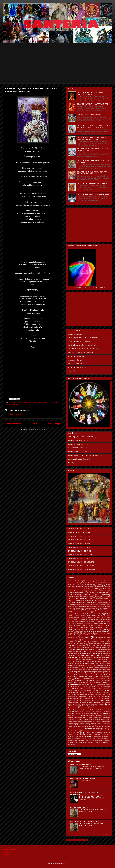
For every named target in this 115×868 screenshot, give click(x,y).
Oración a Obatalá (22, 402)
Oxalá (92, 679)
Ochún (81, 633)
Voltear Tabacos (85, 740)
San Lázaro (82, 696)
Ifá (77, 622)
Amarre (99, 585)
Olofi (102, 633)
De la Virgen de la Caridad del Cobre (81, 437)
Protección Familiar (88, 685)
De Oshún (71, 433)
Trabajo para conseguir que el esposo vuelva (85, 716)
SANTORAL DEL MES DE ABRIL (79, 540)
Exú (98, 616)
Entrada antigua (54, 424)
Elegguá (104, 614)
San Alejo (94, 687)
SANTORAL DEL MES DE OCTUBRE (81, 562)
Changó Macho (87, 599)
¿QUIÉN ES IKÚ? (85, 780)
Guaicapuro (73, 620)
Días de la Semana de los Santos (81, 612)
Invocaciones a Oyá (104, 622)
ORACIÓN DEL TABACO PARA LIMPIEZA (92, 184)
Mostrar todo (107, 834)
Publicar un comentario (15, 414)
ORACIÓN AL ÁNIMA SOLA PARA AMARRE (93, 104)
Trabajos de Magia (93, 729)
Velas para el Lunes (75, 360)
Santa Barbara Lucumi (91, 700)
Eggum (72, 614)
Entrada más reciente (13, 424)
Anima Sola (104, 591)
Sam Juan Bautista (83, 687)
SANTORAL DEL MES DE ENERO (80, 529)
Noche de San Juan (81, 631)
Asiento (87, 593)
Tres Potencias (80, 735)
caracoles (98, 742)
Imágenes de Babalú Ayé (77, 441)
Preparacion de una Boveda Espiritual (94, 683)
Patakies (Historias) (82, 681)
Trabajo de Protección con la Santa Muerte (87, 710)
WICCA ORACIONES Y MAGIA (81, 765)
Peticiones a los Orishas (100, 681)
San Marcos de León (97, 696)
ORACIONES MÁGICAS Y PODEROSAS (85, 822)
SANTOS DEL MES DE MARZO (79, 536)
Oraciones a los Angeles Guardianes (95, 640)
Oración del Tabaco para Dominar (79, 673)
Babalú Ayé (103, 593)
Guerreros (83, 620)
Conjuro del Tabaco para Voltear (90, 608)
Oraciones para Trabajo (84, 651)
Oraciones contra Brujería (77, 642)
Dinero (78, 610)
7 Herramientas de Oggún (75, 583)
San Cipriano (72, 689)
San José (106, 693)
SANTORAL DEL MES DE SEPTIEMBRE (82, 558)
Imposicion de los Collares (88, 622)
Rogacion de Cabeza (104, 685)
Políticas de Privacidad (11, 850)
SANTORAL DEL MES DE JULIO (79, 551)
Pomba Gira (72, 683)
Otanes (85, 679)
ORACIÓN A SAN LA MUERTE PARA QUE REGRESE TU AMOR (92, 93)
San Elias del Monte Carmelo (89, 691)
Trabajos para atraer (84, 733)
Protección (16, 405)
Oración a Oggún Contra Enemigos (80, 659)
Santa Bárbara (105, 700)
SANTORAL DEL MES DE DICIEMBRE (82, 569)
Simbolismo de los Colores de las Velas (82, 349)
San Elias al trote (73, 691)
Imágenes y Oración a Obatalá (79, 452)
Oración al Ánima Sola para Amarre (79, 669)
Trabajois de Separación (83, 727)
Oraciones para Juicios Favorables (95, 648)
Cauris (91, 597)
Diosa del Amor (90, 610)
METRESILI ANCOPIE (92, 629)
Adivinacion (106, 583)
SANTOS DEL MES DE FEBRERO (80, 533)
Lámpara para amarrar (75, 629)
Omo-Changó (74, 635)
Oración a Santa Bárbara (84, 663)
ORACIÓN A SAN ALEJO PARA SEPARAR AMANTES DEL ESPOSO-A (92, 173)
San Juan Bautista (74, 694)
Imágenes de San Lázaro (77, 444)
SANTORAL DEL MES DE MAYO (79, 544)
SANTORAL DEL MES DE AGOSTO (81, 555)
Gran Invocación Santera (103, 618)
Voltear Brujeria (73, 740)
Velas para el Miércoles (76, 367)
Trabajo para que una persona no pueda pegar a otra (83, 721)
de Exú (70, 463)
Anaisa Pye (106, 589)
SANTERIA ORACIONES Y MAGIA (83, 779)
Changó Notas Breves (102, 599)
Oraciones (8, 405)
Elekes (70, 616)
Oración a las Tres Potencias (88, 665)
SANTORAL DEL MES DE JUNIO (80, 547)
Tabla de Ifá (75, 706)
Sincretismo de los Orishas (82, 704)
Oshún (77, 679)
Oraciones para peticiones (88, 655)
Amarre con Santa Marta (94, 587)
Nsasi (98, 631)
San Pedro (97, 698)
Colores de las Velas (75, 330)
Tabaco (108, 704)
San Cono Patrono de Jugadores (88, 689)
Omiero (108, 633)
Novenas (92, 631)
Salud (72, 687)
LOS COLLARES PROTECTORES (89, 115)
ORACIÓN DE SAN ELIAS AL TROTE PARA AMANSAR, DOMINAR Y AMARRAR (93, 127)
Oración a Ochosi (102, 658)
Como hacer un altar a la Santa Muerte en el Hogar (90, 606)
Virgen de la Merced (102, 737)
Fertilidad (77, 618)
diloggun (106, 742)
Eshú (76, 616)
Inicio (35, 424)
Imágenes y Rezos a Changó (78, 459)
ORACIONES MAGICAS (79, 808)
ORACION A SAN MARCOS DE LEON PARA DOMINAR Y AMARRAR (93, 150)
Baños (70, 595)
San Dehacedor (104, 689)
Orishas (91, 677)
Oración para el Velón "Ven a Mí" (79, 342)
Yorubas (91, 742)
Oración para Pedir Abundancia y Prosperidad (44, 402)
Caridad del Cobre (80, 597)
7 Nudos (87, 583)
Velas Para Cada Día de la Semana (80, 353)
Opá (83, 635)
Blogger (65, 864)
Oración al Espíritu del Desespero (98, 667)
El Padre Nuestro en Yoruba (90, 614)
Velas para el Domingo (76, 356)
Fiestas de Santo (88, 618)
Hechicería (92, 620)
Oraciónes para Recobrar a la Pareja (88, 675)
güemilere (71, 744)
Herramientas (103, 620)
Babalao (94, 593)
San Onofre (87, 698)
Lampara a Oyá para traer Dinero (94, 625)
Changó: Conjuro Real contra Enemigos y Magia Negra (86, 601)
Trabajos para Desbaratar (89, 731)
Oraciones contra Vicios (88, 646)
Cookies (6, 852)
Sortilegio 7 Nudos (97, 704)
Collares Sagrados (76, 602)
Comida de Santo (91, 602)
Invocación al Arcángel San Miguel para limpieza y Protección (88, 623)
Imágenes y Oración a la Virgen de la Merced (84, 455)
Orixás (106, 677)
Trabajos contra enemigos (75, 729)
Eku (78, 614)
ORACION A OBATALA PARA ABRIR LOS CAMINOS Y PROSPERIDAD (92, 138)
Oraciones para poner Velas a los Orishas (82, 338)
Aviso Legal (7, 855)
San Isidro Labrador (85, 693)
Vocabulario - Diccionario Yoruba (98, 739)
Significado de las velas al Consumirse (81, 345)
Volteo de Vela (97, 740)
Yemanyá (81, 742)
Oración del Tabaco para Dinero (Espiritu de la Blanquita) (92, 671)
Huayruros (71, 622)
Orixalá (99, 677)
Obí (74, 633)
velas (70, 371)
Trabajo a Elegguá (86, 706)
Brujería (77, 595)
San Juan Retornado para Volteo (91, 694)
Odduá (89, 633)
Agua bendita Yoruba (76, 585)
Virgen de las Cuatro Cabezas (77, 739)
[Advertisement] (58, 68)
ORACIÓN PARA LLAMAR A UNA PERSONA (93, 194)
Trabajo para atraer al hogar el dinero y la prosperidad (93, 714)
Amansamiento (89, 585)
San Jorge (97, 693)
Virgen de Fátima (73, 737)
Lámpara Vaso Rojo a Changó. (98, 627)
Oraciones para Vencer (103, 651)
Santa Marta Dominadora (78, 702)
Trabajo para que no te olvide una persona (93, 719)
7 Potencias (96, 583)
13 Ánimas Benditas (74, 581)
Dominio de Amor (104, 610)
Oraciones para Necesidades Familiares (82, 649)
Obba (69, 633)
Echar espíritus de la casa (102, 612)
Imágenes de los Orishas (77, 448)
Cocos (108, 601)
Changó (98, 597)
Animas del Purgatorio (75, 593)
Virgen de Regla (88, 736)
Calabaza (99, 595)
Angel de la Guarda (91, 591)
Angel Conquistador (76, 591)
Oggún (95, 633)
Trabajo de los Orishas (93, 712)
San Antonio (104, 687)
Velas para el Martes (75, 364)
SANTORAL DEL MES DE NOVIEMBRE (82, 566)
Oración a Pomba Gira (75, 661)
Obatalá (13, 402)
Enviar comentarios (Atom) (37, 430)
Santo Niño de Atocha (96, 702)
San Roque (79, 700)
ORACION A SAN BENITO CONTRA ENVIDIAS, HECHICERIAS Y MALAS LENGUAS (91, 798)
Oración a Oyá (102, 659)
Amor (96, 589)
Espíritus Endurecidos (87, 616)
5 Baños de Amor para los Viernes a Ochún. (96, 581)
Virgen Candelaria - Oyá (97, 735)
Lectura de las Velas (75, 334)
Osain (70, 679)
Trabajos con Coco (101, 727)
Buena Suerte (87, 595)
